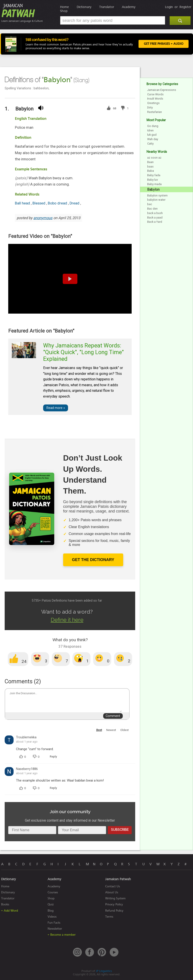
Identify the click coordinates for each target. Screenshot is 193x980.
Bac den (152, 209)
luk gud (152, 135)
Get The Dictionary (93, 560)
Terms (109, 917)
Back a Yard (155, 222)
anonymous (43, 218)
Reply (53, 756)
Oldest (125, 730)
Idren (150, 130)
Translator (107, 7)
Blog (51, 911)
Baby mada (154, 184)
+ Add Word (10, 911)
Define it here (67, 620)
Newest (111, 730)
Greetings (153, 103)
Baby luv (153, 180)
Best (99, 730)
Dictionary (84, 7)
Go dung (153, 126)
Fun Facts (54, 923)
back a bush (155, 213)
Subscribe (120, 830)
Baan (150, 162)
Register (185, 7)
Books (5, 904)
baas (150, 166)
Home (64, 7)
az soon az (154, 158)
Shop (64, 11)
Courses (53, 892)
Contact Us (113, 886)
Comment (113, 716)
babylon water (156, 200)
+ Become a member (62, 935)
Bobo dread (58, 203)
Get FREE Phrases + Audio (164, 44)
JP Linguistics (104, 971)
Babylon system (157, 195)
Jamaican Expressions (162, 90)
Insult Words (155, 99)
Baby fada (154, 175)
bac (150, 204)
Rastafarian (155, 112)
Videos (52, 917)
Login (169, 7)
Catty (150, 144)
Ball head (23, 203)
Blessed (39, 203)
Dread (75, 203)
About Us (112, 892)
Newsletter (55, 929)
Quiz (51, 904)
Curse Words (155, 94)
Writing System (115, 898)
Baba (151, 171)
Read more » (56, 408)
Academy (129, 7)
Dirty (150, 107)
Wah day (153, 139)
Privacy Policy (114, 904)
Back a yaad (155, 217)
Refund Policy (114, 911)
